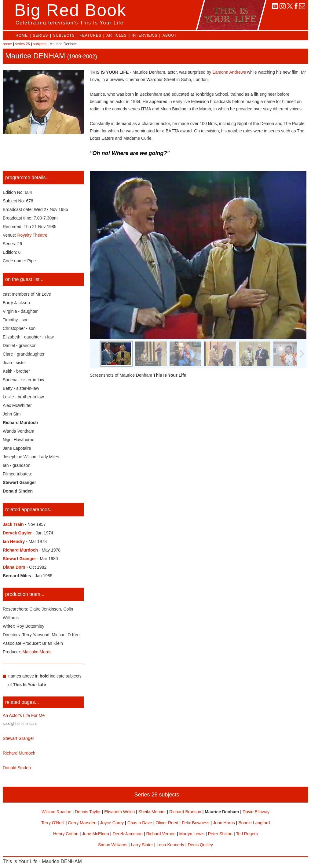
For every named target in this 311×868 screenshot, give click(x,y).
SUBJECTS (64, 35)
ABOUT (170, 35)
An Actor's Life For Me (24, 715)
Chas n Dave (140, 823)
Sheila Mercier (152, 812)
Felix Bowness (196, 823)
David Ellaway (256, 812)
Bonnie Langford (254, 823)
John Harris (224, 823)
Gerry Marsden (82, 823)
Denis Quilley (200, 845)
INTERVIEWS (145, 35)
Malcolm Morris (37, 652)
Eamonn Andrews (229, 72)
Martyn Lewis (192, 834)
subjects (40, 44)
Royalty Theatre (33, 235)
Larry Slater (142, 845)
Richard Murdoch (19, 753)
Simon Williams (113, 845)
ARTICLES (116, 35)
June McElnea (95, 834)
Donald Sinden (17, 768)
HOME (22, 35)
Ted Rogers (247, 834)
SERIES (40, 35)
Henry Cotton (66, 834)
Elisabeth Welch (119, 812)
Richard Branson (185, 812)
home (7, 44)
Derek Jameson (128, 834)
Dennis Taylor (88, 812)
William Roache (56, 812)
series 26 (22, 44)
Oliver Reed (167, 823)
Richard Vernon (161, 834)
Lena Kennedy (170, 845)
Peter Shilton (220, 834)
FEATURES (91, 35)
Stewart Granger (18, 738)
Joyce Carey (112, 823)
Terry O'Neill (53, 823)
